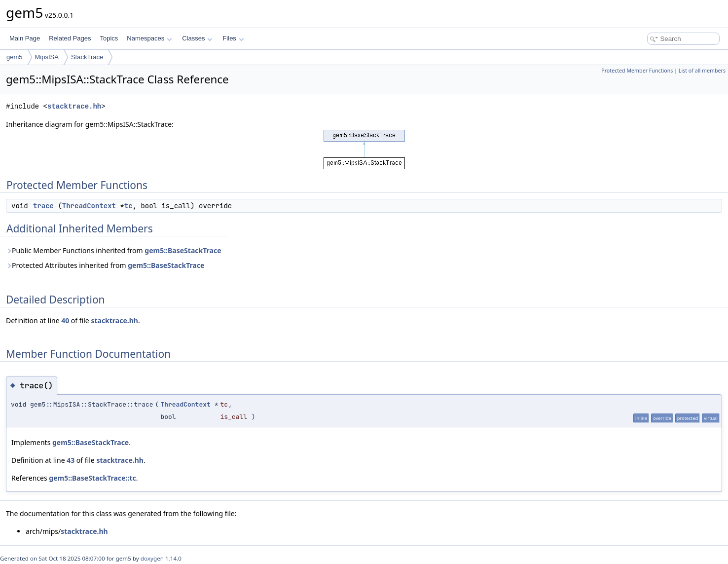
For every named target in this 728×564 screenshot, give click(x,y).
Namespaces (149, 38)
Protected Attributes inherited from (105, 265)
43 (71, 460)
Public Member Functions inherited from (114, 250)
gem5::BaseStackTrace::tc (92, 478)
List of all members (702, 71)
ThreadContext (89, 206)
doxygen (152, 558)
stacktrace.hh (74, 106)
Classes (197, 38)
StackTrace (87, 57)
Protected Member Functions (637, 71)
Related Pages (70, 38)
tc (128, 206)
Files (233, 38)
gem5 (15, 57)
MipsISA (47, 57)
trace (43, 206)
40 (65, 320)
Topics (109, 38)
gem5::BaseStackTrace (183, 250)
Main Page (25, 38)
